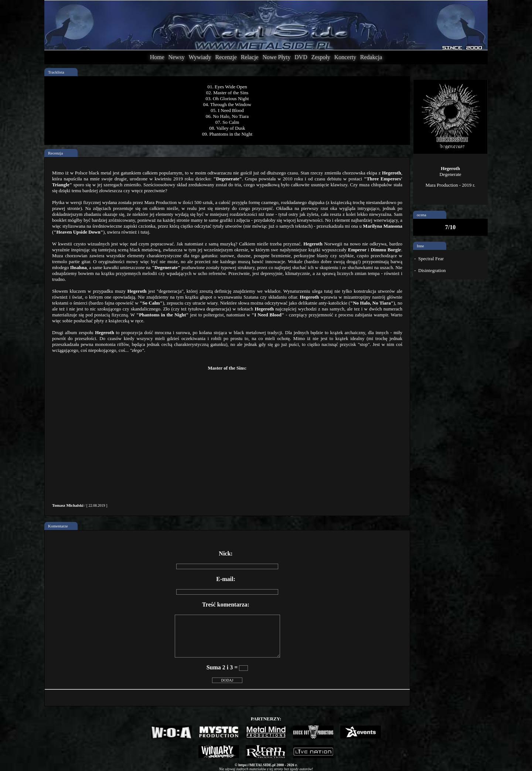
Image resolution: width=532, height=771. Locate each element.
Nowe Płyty (276, 57)
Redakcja (371, 57)
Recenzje (226, 57)
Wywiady (200, 57)
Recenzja (55, 153)
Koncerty (345, 57)
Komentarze (58, 526)
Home (157, 57)
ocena (422, 215)
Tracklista (56, 72)
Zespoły (321, 57)
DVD (301, 57)
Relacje (250, 57)
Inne (420, 246)
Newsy (176, 57)
